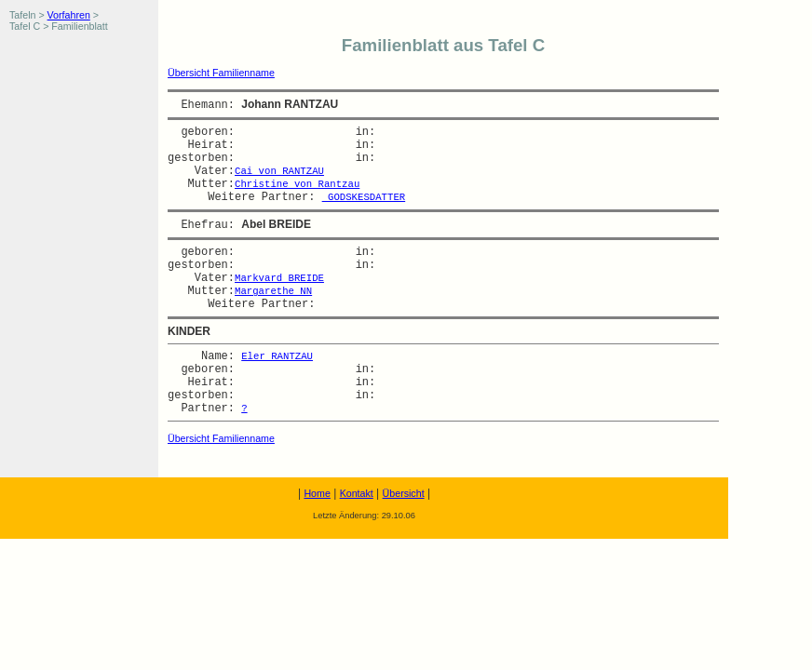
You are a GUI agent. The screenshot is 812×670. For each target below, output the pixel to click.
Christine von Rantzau (297, 184)
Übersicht (404, 493)
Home (317, 493)
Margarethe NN (273, 291)
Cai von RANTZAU (279, 171)
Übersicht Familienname (221, 73)
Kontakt (357, 493)
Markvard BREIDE (279, 278)
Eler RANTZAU (277, 356)
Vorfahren (69, 15)
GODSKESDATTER (364, 197)
